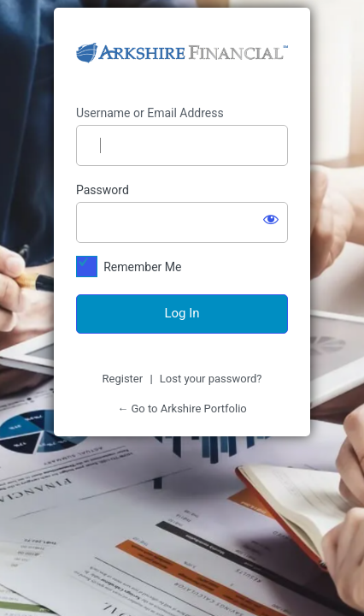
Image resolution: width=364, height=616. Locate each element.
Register (123, 379)
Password (103, 190)
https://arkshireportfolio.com (182, 57)
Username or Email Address (150, 113)
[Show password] (271, 219)
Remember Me (142, 267)
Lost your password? (211, 379)
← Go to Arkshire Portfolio (182, 409)
